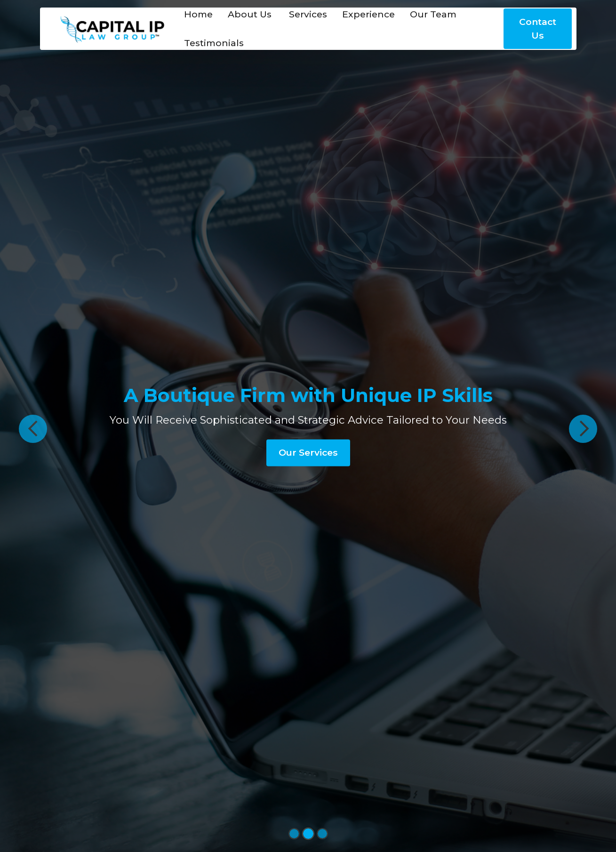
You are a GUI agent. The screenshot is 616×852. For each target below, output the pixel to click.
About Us (250, 14)
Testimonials (214, 43)
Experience (368, 14)
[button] (33, 429)
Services (307, 14)
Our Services (308, 452)
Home (198, 14)
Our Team (433, 14)
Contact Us (538, 28)
